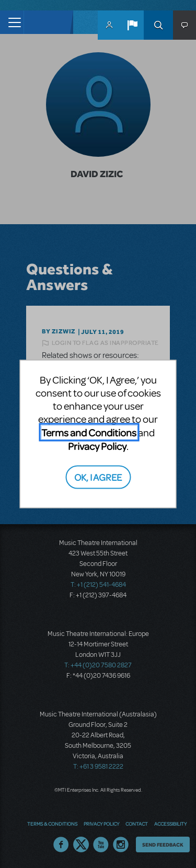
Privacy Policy (97, 446)
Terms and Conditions (89, 432)
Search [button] (158, 25)
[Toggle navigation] (12, 22)
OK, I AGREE (98, 476)
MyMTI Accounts (109, 25)
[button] (132, 25)
